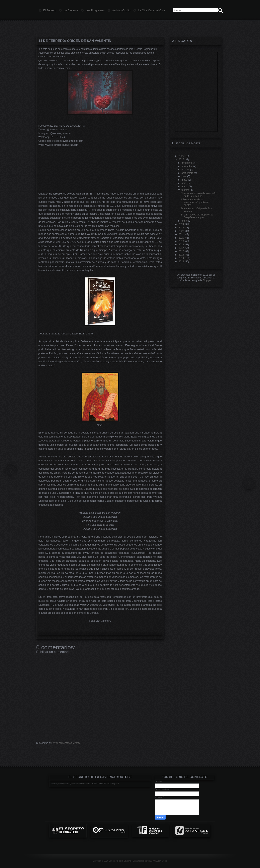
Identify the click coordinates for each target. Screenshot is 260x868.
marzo (185, 187)
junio (184, 176)
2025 (181, 159)
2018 (181, 245)
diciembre (187, 163)
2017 (181, 248)
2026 (181, 156)
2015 (181, 255)
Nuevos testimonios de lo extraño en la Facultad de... (198, 195)
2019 (181, 241)
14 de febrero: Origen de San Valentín (75, 41)
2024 (181, 224)
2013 (181, 261)
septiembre (187, 173)
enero (184, 221)
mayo (184, 180)
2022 (181, 231)
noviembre (187, 166)
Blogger (207, 280)
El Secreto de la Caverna (120, 861)
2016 (181, 251)
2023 (181, 228)
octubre (185, 170)
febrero (185, 190)
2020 (181, 238)
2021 (181, 234)
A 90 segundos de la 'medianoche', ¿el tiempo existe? (196, 202)
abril (184, 183)
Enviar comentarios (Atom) (66, 743)
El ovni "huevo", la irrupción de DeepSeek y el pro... (197, 216)
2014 (181, 258)
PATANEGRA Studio (158, 861)
